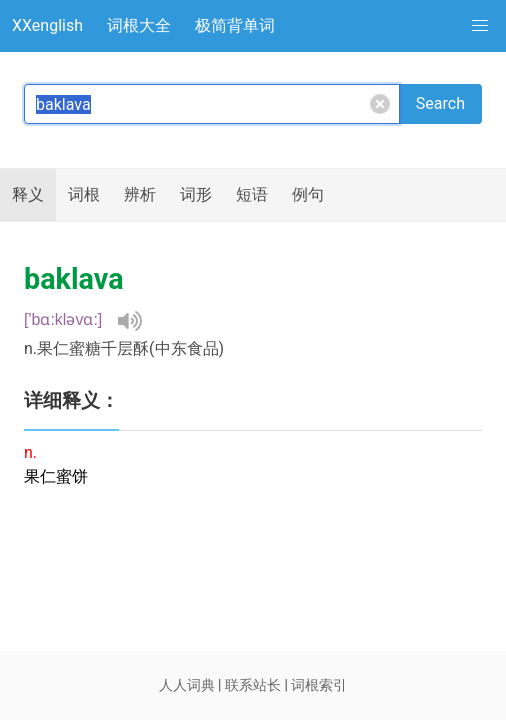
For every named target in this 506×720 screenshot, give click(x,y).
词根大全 (139, 25)
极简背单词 (235, 25)
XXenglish (47, 25)
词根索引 (319, 685)
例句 (308, 194)
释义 (28, 194)
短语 (252, 194)
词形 (196, 194)
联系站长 (253, 685)
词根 (84, 194)
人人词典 (187, 685)
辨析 (140, 194)
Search (440, 103)
